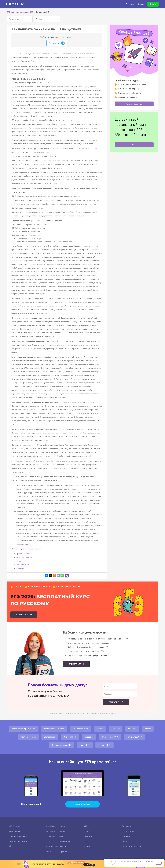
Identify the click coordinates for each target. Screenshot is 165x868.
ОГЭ (86, 826)
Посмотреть (57, 43)
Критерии (20, 568)
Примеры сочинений (24, 554)
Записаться (23, 615)
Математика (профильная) (24, 729)
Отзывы (125, 841)
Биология (132, 729)
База (50, 841)
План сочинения (22, 565)
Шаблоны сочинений (24, 557)
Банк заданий (127, 826)
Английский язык (28, 737)
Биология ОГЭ (104, 745)
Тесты (86, 841)
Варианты (88, 847)
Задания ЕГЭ (89, 836)
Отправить (115, 702)
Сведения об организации (18, 841)
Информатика (70, 737)
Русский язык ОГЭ (110, 737)
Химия (148, 729)
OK (159, 863)
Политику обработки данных (116, 864)
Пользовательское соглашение (138, 864)
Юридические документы (18, 836)
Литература (50, 737)
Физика (100, 729)
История (116, 729)
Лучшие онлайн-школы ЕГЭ (132, 847)
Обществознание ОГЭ (62, 745)
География (89, 737)
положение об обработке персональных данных (99, 713)
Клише (19, 561)
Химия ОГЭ (85, 745)
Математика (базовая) (54, 729)
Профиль (52, 836)
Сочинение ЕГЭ (127, 836)
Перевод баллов (128, 831)
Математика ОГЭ (134, 737)
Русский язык (51, 826)
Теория (87, 831)
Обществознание (81, 729)
